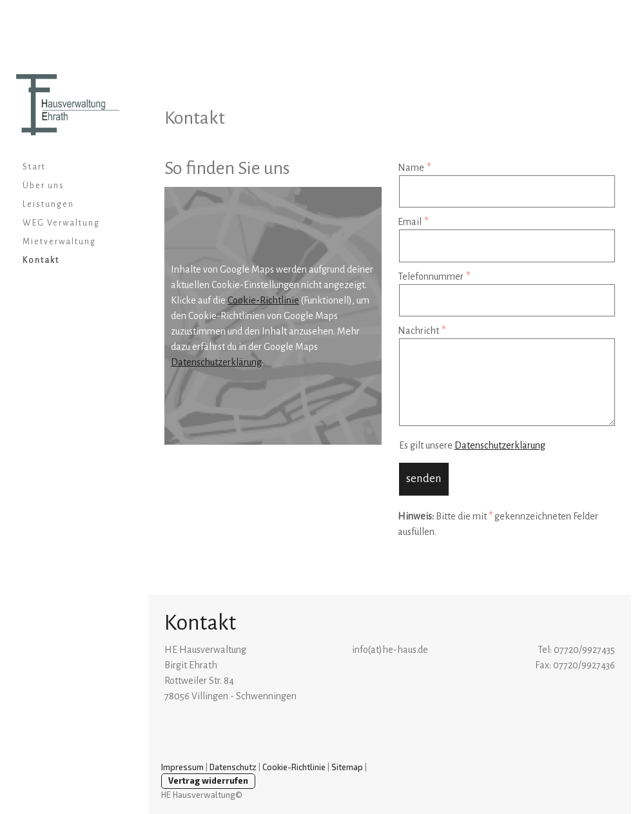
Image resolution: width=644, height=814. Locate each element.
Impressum (182, 767)
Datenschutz (233, 767)
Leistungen (48, 204)
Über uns (44, 186)
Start (34, 167)
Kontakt (41, 260)
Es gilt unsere (472, 445)
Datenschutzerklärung (216, 362)
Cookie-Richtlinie (263, 300)
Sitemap (347, 767)
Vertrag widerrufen (208, 780)
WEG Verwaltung (61, 223)
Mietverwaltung (59, 242)
